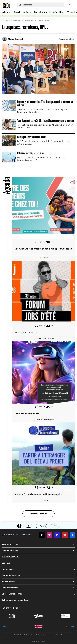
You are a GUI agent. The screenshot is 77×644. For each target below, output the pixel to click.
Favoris (43, 526)
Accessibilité (56, 635)
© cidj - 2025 (35, 641)
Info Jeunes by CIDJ (11, 557)
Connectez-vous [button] (11, 608)
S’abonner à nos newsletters (15, 600)
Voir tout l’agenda (38, 514)
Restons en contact (11, 544)
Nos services (16, 20)
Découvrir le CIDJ (10, 551)
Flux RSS (22, 635)
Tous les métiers (22, 12)
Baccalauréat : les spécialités (49, 12)
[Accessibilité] (19, 526)
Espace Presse (8, 582)
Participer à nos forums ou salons (32, 137)
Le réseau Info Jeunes (12, 594)
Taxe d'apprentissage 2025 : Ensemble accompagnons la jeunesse (46, 121)
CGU (62, 635)
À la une (6, 12)
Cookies (43, 641)
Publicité (16, 635)
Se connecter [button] (70, 5)
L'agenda (6, 563)
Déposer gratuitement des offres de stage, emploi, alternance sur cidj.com (45, 103)
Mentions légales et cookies (43, 635)
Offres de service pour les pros (30, 153)
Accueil (5, 20)
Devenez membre (10, 588)
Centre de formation (11, 575)
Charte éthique (30, 635)
